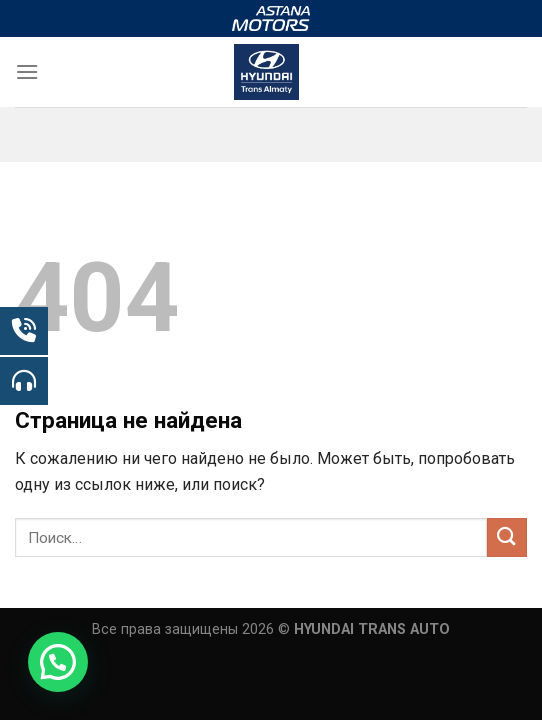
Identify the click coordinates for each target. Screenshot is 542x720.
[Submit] (507, 537)
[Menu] (27, 71)
